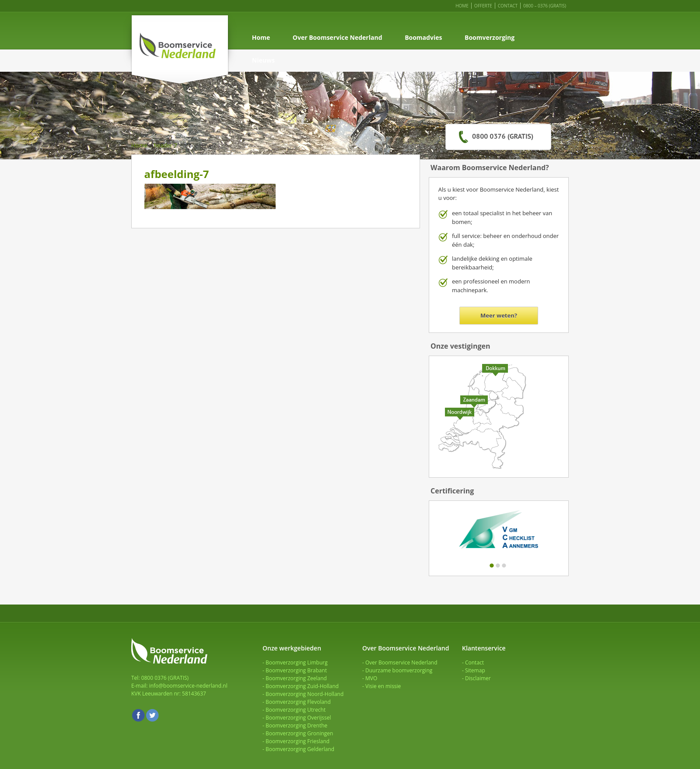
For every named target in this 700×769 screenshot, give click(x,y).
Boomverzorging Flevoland (298, 702)
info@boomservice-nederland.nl (188, 686)
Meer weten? (499, 315)
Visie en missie (383, 686)
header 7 (165, 145)
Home (462, 6)
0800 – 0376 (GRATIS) (545, 6)
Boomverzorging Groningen (299, 733)
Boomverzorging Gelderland (300, 749)
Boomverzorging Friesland (297, 741)
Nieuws (263, 60)
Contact (508, 6)
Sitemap (475, 670)
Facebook (138, 715)
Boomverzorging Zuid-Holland (302, 686)
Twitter (152, 715)
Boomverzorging (490, 37)
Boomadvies (423, 37)
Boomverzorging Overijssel (298, 718)
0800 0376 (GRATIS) (503, 136)
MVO (371, 678)
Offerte (483, 6)
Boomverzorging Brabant (296, 670)
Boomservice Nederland (180, 49)
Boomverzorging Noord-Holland (304, 694)
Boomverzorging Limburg (297, 662)
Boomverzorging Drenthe (296, 725)
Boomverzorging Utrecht (296, 710)
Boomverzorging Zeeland (296, 678)
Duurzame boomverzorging (399, 670)
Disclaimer (478, 678)
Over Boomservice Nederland (338, 37)
